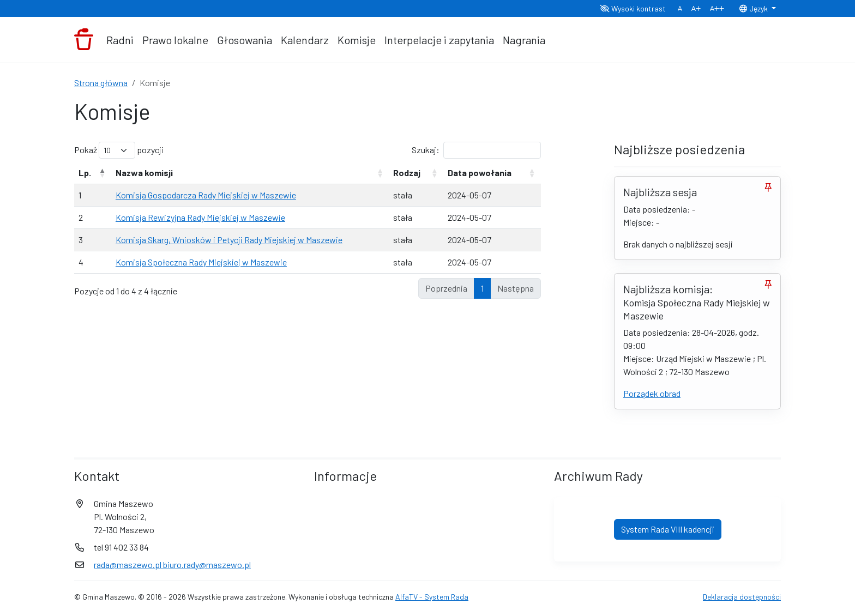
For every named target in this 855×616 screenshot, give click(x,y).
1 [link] (482, 288)
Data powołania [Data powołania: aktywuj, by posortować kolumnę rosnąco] (480, 173)
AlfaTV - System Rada (432, 597)
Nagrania (524, 40)
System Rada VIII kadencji (668, 529)
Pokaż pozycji (119, 150)
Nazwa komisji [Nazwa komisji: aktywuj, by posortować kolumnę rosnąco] (144, 173)
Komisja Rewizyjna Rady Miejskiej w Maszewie (200, 217)
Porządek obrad (652, 393)
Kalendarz (305, 40)
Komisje (357, 40)
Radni (120, 40)
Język (754, 8)
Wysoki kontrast (633, 8)
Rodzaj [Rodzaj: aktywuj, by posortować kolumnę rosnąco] (407, 173)
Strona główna (101, 83)
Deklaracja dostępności (742, 597)
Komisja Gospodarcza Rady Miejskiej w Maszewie (206, 195)
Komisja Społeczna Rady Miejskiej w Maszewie (201, 262)
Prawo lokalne (175, 40)
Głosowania (245, 40)
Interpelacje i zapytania (439, 40)
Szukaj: (476, 150)
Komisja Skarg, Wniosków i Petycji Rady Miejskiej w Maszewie (229, 240)
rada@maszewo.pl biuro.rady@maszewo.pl (172, 564)
